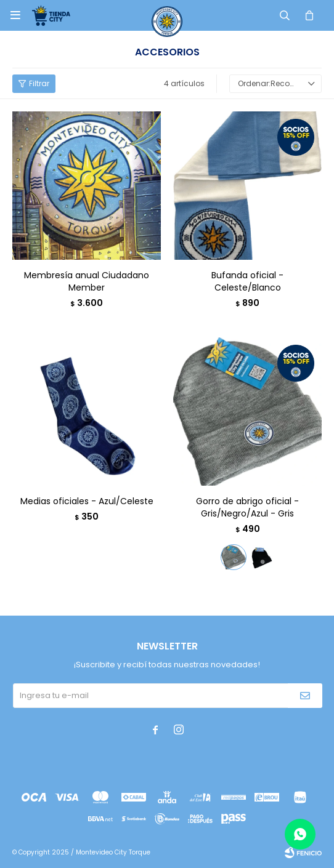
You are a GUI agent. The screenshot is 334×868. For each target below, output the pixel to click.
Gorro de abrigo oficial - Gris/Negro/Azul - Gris (247, 507)
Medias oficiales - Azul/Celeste (87, 501)
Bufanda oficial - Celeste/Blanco (247, 281)
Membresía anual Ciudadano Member (87, 281)
